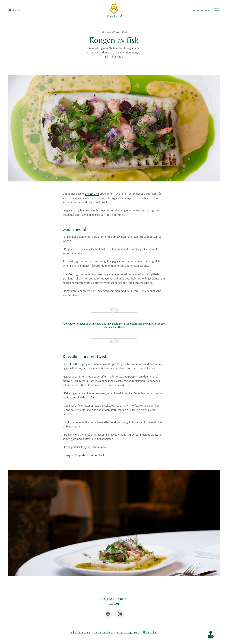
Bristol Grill (92, 194)
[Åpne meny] (216, 10)
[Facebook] (108, 614)
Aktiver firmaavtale (80, 632)
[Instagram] (120, 614)
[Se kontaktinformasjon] (211, 634)
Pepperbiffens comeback (90, 455)
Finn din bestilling (103, 632)
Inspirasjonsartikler (114, 32)
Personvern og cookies (128, 632)
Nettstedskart (150, 632)
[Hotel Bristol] (114, 10)
